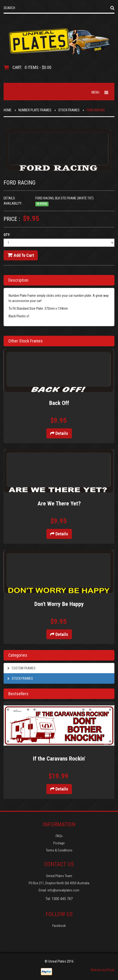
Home (8, 110)
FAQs (59, 836)
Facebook (59, 926)
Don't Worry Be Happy (59, 604)
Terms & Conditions (59, 850)
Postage (59, 843)
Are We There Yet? (59, 504)
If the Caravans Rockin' (59, 759)
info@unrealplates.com (63, 890)
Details (59, 433)
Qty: (7, 235)
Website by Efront (102, 970)
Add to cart (21, 255)
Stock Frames (69, 110)
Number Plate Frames (35, 110)
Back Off (59, 403)
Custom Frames (21, 668)
